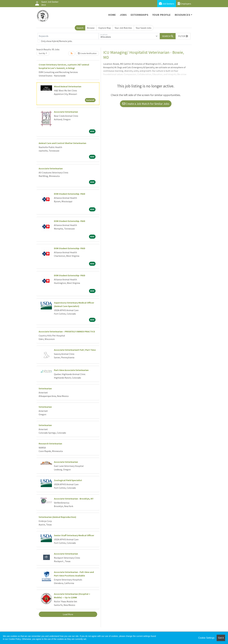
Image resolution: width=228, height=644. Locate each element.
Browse (91, 28)
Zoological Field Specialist (68, 480)
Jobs (123, 15)
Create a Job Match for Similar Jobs (146, 104)
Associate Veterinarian (66, 112)
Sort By (42, 53)
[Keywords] (68, 36)
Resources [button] (182, 15)
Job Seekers (167, 4)
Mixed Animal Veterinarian (68, 86)
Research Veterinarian (50, 444)
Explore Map (105, 28)
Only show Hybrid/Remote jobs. (57, 41)
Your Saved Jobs (144, 28)
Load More (68, 614)
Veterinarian (45, 388)
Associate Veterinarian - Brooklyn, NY (74, 499)
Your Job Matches (123, 28)
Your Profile (162, 15)
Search (80, 28)
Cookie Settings (206, 638)
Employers (184, 4)
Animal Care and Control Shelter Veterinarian (62, 143)
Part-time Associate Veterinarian (71, 370)
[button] (183, 36)
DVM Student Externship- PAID (70, 194)
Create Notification (87, 53)
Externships (140, 15)
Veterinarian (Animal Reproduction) (57, 517)
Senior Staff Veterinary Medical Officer (74, 535)
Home (112, 15)
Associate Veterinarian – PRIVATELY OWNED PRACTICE (67, 331)
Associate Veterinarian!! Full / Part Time (75, 350)
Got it (221, 638)
